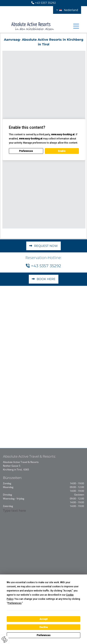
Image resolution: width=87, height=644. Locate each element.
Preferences (44, 635)
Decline (44, 627)
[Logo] (33, 25)
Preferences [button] (15, 603)
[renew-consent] (4, 640)
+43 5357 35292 (45, 3)
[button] (76, 25)
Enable (62, 151)
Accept (43, 619)
